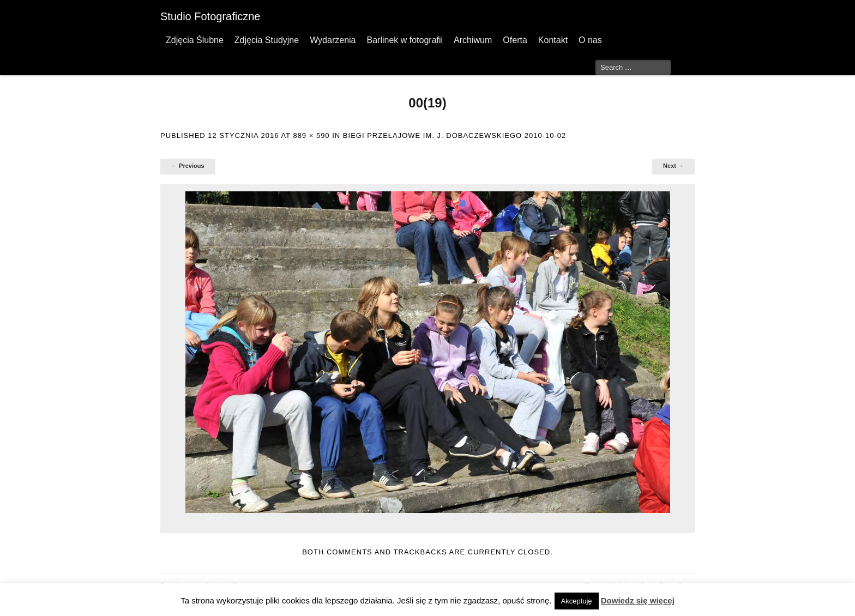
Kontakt (553, 40)
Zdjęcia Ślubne (195, 40)
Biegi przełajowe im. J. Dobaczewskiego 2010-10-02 (454, 135)
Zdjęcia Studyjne (267, 40)
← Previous (188, 166)
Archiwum (473, 40)
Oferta (515, 40)
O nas (590, 40)
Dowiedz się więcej (638, 600)
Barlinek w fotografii (405, 40)
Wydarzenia (333, 40)
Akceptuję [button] (577, 601)
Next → (673, 166)
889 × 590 (311, 135)
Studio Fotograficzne (210, 16)
